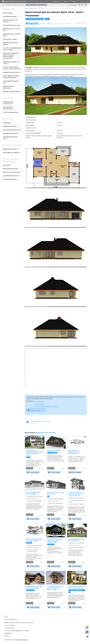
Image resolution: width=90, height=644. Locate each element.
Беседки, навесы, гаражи (11, 39)
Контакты (74, 1)
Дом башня (7, 165)
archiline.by (7, 636)
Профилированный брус (10, 126)
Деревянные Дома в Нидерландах (9, 87)
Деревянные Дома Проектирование (9, 108)
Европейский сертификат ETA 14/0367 (11, 63)
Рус (83, 1)
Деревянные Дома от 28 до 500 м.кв (12, 35)
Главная (27, 8)
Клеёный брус (8, 123)
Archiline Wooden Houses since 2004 (14, 1)
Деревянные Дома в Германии (12, 91)
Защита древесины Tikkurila (12, 152)
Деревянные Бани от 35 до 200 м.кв (11, 30)
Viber (18, 5)
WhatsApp (14, 5)
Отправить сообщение (32, 5)
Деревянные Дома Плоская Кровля (10, 43)
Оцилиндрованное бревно (11, 133)
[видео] (50, 24)
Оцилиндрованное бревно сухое (10, 138)
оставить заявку (33, 23)
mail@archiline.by (8, 633)
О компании (56, 1)
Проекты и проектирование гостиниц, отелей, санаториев (12, 68)
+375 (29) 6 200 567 (39, 404)
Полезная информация (11, 179)
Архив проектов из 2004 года (12, 172)
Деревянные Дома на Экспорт (12, 72)
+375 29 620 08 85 (7, 5)
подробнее (30, 468)
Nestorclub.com (24, 640)
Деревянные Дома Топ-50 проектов (10, 21)
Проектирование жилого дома (12, 25)
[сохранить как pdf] (80, 23)
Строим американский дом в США (11, 82)
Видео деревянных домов (11, 169)
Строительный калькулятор (12, 176)
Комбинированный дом (10, 16)
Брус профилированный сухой (12, 130)
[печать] (69, 23)
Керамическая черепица (11, 149)
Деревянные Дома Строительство (8, 103)
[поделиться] (59, 23)
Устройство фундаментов (11, 112)
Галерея (65, 1)
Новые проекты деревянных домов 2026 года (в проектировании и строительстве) (11, 56)
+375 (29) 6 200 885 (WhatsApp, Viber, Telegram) (46, 407)
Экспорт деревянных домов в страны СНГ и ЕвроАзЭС (11, 77)
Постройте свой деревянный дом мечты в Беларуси (12, 49)
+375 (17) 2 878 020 (39, 401)
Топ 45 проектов (43, 5)
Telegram (22, 5)
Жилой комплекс (8, 13)
